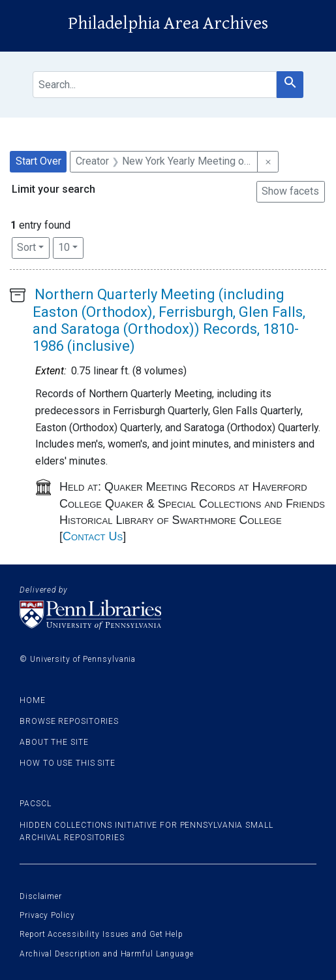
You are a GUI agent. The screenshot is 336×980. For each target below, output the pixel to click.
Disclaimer (41, 896)
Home (33, 700)
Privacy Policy (47, 915)
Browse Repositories (69, 721)
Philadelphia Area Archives (168, 24)
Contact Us (93, 536)
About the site (54, 742)
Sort (26, 247)
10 (71, 246)
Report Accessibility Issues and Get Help (101, 934)
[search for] (155, 85)
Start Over (38, 161)
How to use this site (68, 763)
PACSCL (35, 804)
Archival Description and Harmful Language (107, 954)
